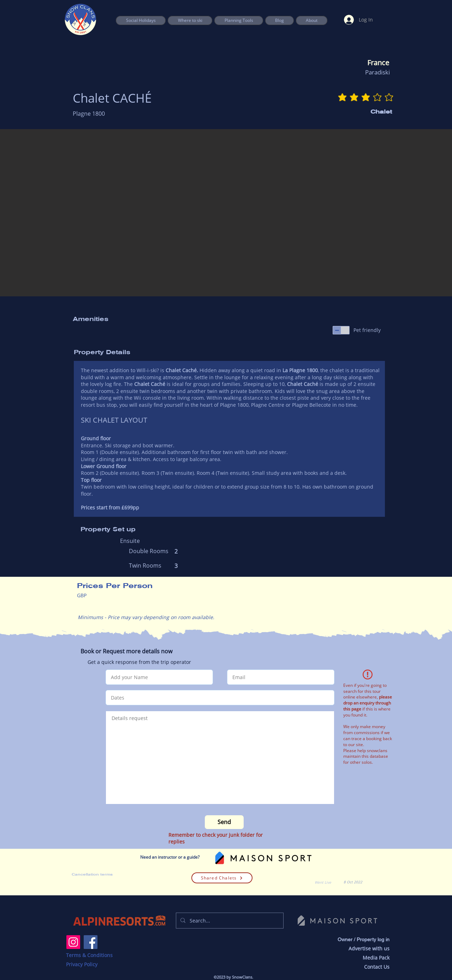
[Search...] (229, 921)
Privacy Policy (82, 964)
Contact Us (377, 967)
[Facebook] (91, 942)
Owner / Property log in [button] (364, 939)
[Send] (224, 822)
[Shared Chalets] (222, 878)
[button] (239, 20)
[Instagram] (73, 942)
